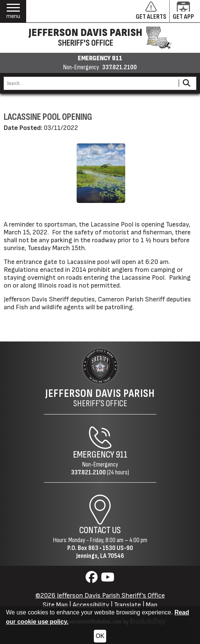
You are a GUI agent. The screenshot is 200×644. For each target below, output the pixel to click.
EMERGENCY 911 (100, 58)
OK (100, 636)
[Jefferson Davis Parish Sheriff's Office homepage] (100, 38)
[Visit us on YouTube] (108, 579)
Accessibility (91, 605)
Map (152, 605)
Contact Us (100, 530)
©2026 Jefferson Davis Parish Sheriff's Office (100, 596)
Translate (127, 605)
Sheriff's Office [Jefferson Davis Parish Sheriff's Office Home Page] (100, 398)
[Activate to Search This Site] (186, 83)
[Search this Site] (90, 83)
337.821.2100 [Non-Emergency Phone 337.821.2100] (88, 472)
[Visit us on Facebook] (93, 579)
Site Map (55, 605)
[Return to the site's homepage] (100, 366)
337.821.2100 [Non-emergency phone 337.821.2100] (119, 67)
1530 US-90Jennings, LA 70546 (105, 552)
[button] (13, 11)
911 (122, 455)
